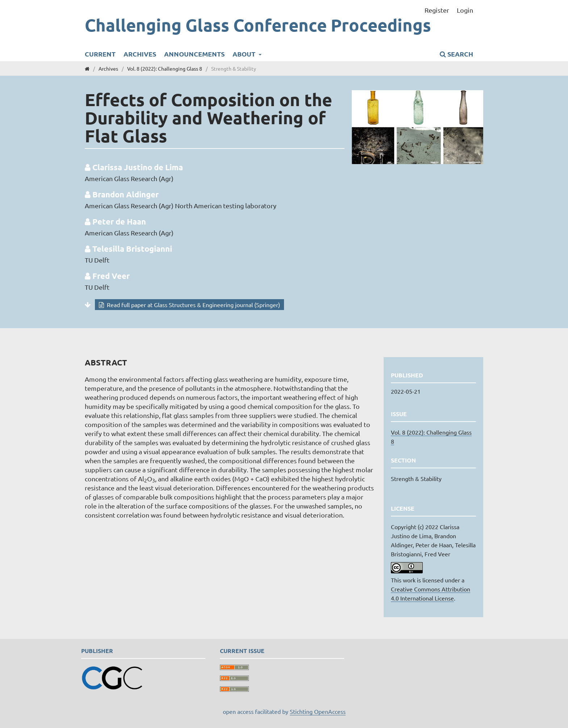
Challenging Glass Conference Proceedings (258, 25)
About (245, 54)
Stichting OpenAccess (318, 711)
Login (465, 10)
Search (456, 54)
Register (437, 10)
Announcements (194, 54)
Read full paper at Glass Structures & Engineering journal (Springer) (193, 305)
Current (100, 54)
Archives (140, 54)
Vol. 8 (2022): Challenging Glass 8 (165, 68)
